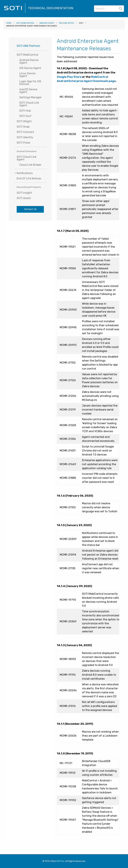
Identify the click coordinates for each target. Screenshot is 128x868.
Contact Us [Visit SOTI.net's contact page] (30, 209)
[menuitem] (30, 173)
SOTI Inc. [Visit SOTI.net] (61, 861)
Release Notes (67, 23)
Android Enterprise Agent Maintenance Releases (31, 26)
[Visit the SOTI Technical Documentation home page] (15, 12)
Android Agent (47, 23)
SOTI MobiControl (25, 23)
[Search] (109, 9)
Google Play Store (69, 77)
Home (9, 23)
